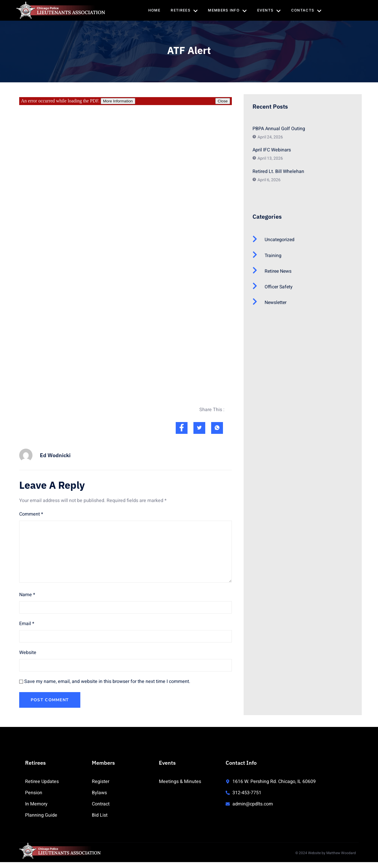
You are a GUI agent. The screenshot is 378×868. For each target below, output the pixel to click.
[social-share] (182, 428)
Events (269, 11)
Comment (31, 514)
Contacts (307, 11)
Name (27, 595)
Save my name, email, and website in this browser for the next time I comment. (107, 681)
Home (154, 10)
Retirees (184, 11)
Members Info (228, 11)
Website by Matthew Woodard (332, 853)
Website (28, 653)
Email (27, 624)
